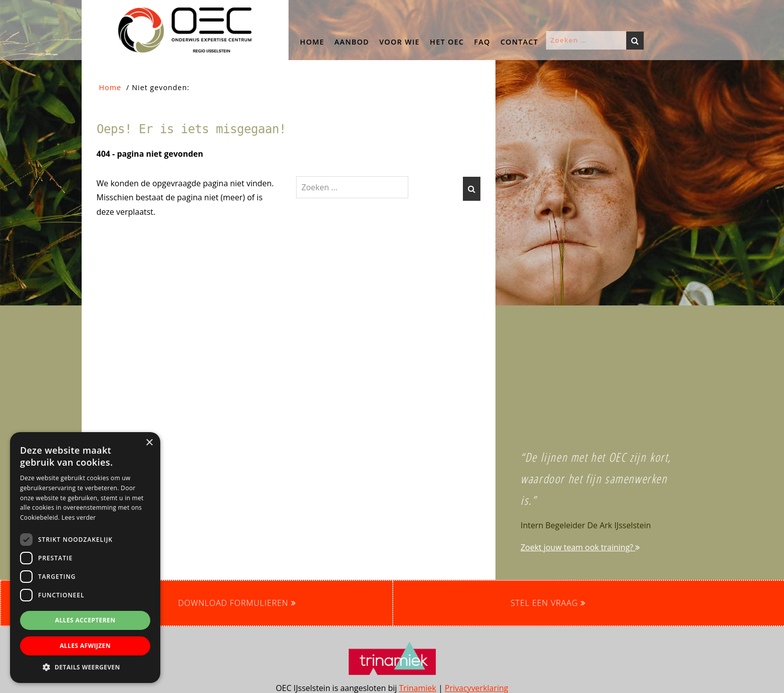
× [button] (149, 443)
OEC (92, 10)
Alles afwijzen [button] (85, 646)
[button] (59, 211)
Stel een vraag (548, 603)
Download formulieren (237, 603)
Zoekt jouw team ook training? (580, 547)
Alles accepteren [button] (85, 620)
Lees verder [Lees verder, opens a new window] (79, 517)
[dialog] (85, 558)
